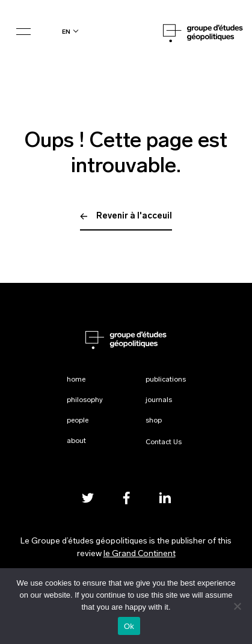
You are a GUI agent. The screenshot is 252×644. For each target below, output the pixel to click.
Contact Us (164, 442)
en (66, 32)
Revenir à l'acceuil (126, 216)
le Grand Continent (140, 554)
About (76, 441)
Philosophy (85, 400)
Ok (129, 626)
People (78, 421)
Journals (159, 400)
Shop (154, 421)
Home (76, 380)
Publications (166, 380)
